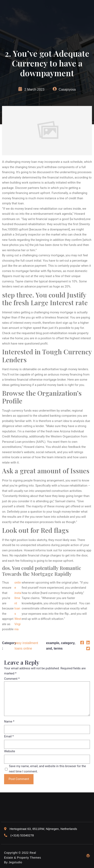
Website (10, 751)
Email (9, 736)
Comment (12, 679)
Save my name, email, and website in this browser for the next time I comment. (48, 769)
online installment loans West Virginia (18, 606)
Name (9, 721)
